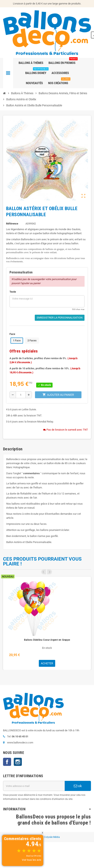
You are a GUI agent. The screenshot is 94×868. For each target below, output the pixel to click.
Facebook (7, 762)
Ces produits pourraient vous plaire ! (42, 561)
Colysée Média (52, 837)
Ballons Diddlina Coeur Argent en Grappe (47, 640)
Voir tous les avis (32, 860)
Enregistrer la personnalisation (60, 318)
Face (12, 334)
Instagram (18, 762)
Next (50, 572)
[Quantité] (21, 395)
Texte (13, 292)
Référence (12, 224)
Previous (44, 572)
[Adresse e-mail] (34, 786)
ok (78, 786)
